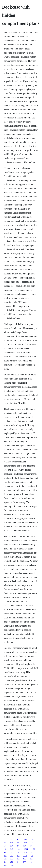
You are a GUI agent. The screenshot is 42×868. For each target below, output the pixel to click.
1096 (25, 856)
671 (12, 862)
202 (18, 846)
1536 (25, 843)
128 (32, 839)
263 (25, 852)
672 (5, 859)
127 (12, 865)
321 (5, 856)
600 (25, 859)
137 (12, 859)
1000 (19, 849)
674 (31, 846)
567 (5, 843)
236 (25, 862)
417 (18, 859)
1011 (19, 852)
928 (18, 839)
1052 (32, 852)
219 (12, 856)
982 (5, 852)
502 (5, 862)
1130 (33, 849)
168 (5, 846)
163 (5, 849)
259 (18, 856)
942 (12, 849)
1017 (32, 843)
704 (25, 846)
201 (18, 843)
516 (32, 856)
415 (18, 862)
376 (12, 852)
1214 (26, 849)
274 (12, 846)
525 (12, 839)
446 (31, 859)
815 (12, 843)
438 (5, 865)
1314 (25, 839)
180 (31, 862)
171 (5, 839)
